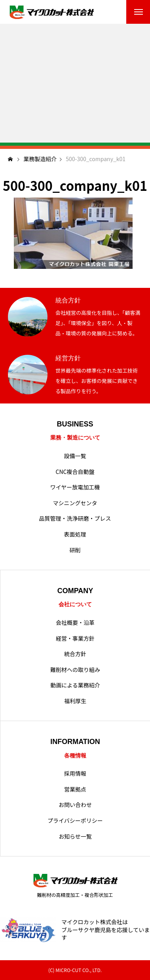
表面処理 (75, 534)
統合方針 (75, 654)
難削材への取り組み (75, 670)
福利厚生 (75, 701)
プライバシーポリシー (75, 821)
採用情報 (75, 774)
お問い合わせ (75, 805)
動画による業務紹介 (75, 685)
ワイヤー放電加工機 (75, 487)
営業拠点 (75, 789)
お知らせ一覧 (75, 836)
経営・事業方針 (75, 638)
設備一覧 (75, 456)
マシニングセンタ (75, 503)
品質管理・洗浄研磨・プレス (75, 519)
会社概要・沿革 (75, 623)
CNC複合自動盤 (75, 472)
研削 (75, 550)
